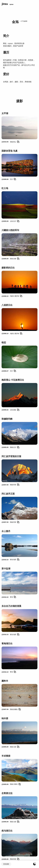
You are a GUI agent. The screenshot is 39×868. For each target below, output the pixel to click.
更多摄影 (6, 864)
